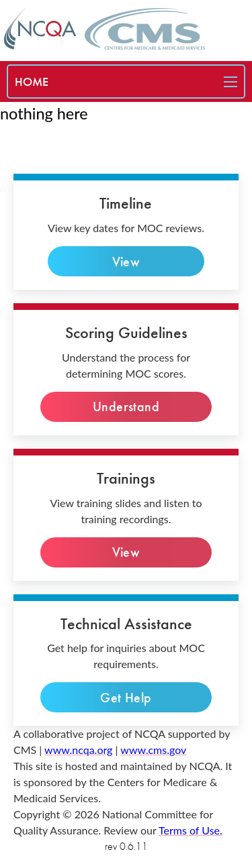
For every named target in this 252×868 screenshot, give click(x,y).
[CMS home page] (145, 29)
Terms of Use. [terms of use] (191, 830)
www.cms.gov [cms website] (153, 750)
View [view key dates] (126, 261)
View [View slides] (126, 552)
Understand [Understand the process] (126, 407)
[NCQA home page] (40, 29)
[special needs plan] (32, 82)
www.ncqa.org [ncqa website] (78, 750)
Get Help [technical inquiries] (126, 697)
